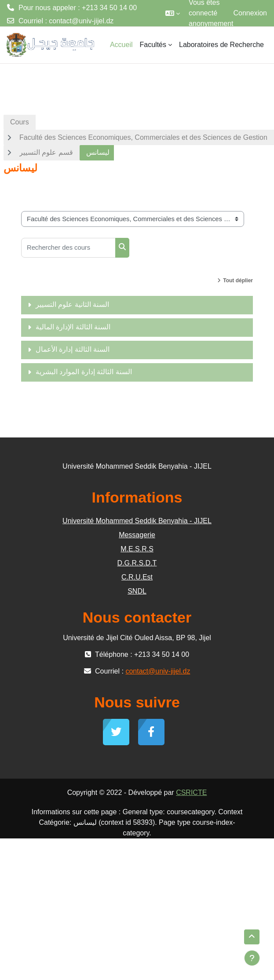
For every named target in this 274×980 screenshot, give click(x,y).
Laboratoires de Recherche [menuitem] (221, 45)
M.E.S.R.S (137, 549)
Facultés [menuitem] (153, 45)
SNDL (137, 591)
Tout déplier (238, 281)
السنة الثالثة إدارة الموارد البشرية (84, 372)
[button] (173, 13)
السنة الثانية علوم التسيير (72, 304)
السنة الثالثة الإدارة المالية (73, 327)
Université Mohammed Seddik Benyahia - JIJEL (137, 521)
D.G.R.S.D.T (137, 563)
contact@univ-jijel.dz (81, 21)
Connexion (250, 13)
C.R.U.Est (137, 577)
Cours (20, 122)
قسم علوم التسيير (46, 152)
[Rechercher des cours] (68, 248)
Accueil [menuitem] (121, 45)
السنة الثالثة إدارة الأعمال (73, 349)
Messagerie (137, 535)
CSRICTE (191, 792)
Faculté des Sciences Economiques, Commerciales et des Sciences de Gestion (143, 137)
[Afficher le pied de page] (252, 958)
